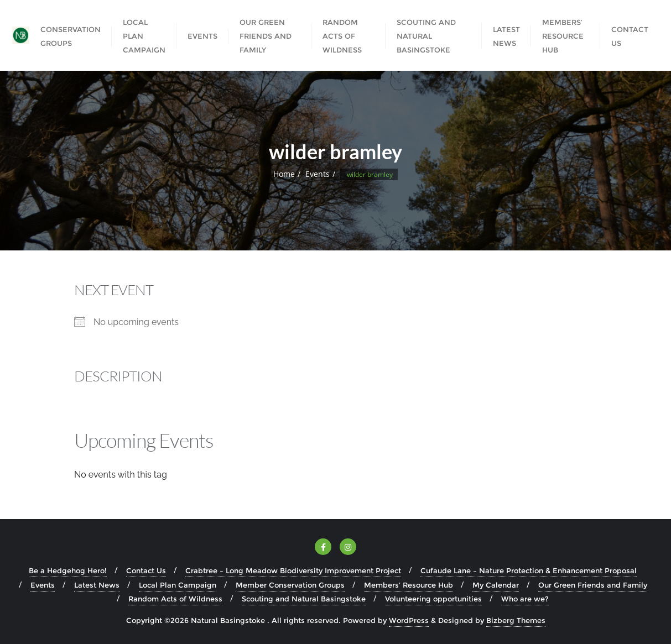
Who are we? (525, 599)
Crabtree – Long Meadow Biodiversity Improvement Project (293, 570)
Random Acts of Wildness (175, 599)
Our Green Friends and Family (593, 585)
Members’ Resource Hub (409, 585)
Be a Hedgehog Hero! (68, 570)
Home (284, 174)
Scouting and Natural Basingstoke (304, 599)
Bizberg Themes (516, 620)
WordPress (409, 620)
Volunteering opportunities (433, 599)
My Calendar (496, 585)
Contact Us (146, 570)
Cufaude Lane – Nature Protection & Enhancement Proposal (529, 570)
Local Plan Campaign (178, 585)
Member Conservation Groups (290, 585)
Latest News (97, 585)
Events (318, 174)
